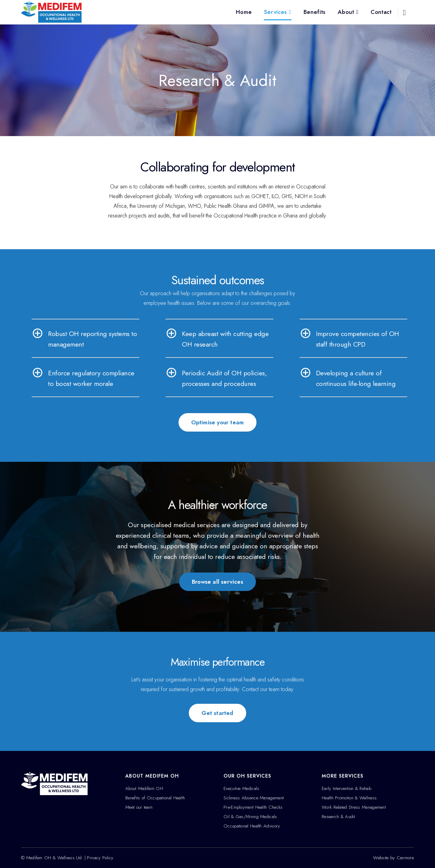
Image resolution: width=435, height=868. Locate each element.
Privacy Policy (100, 858)
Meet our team (139, 807)
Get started (217, 713)
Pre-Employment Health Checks (253, 807)
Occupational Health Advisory (252, 826)
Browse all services (217, 582)
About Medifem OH (144, 788)
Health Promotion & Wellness (349, 798)
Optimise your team (218, 422)
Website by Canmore (393, 858)
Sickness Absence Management (254, 798)
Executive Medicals (241, 788)
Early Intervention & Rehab (346, 788)
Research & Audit (338, 817)
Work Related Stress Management (354, 807)
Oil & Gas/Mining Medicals (250, 817)
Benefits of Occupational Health (155, 798)
